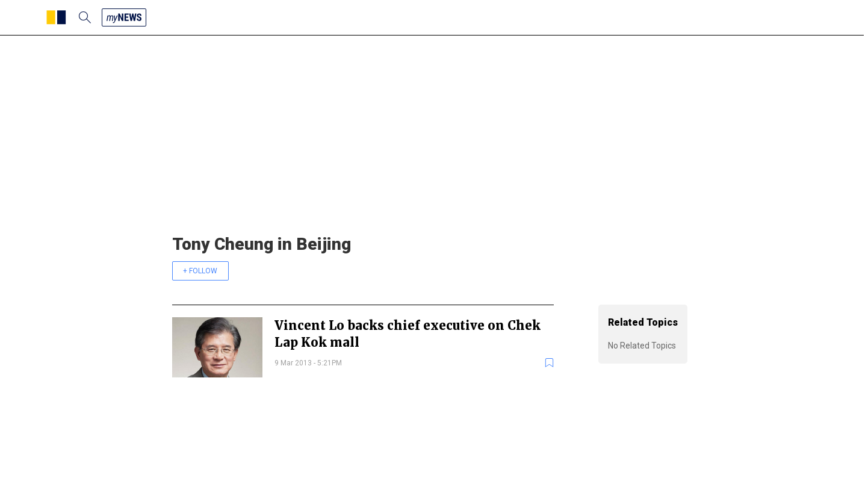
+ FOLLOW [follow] (200, 271)
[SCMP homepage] (56, 17)
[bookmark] (549, 363)
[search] (85, 17)
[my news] (124, 17)
